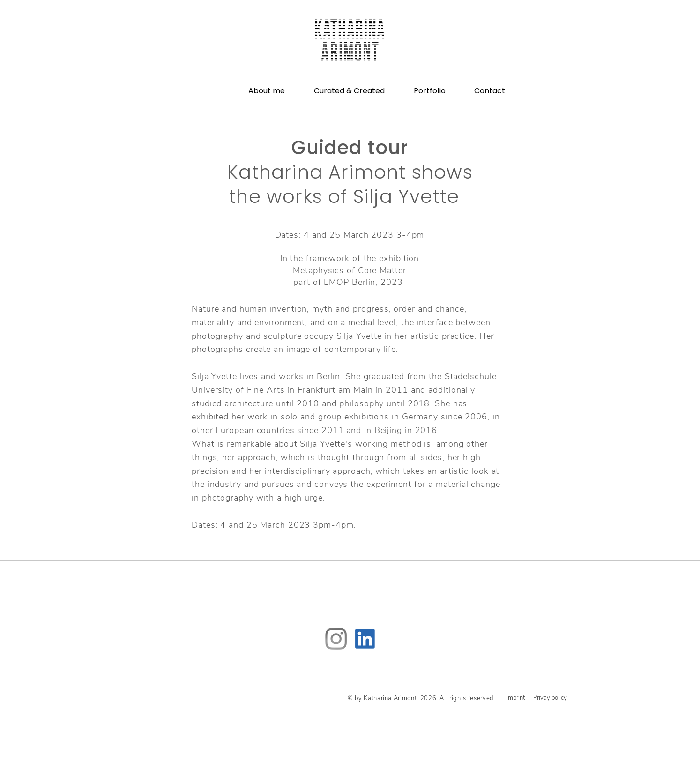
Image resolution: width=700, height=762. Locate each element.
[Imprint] (515, 698)
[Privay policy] (550, 698)
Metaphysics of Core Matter (349, 270)
